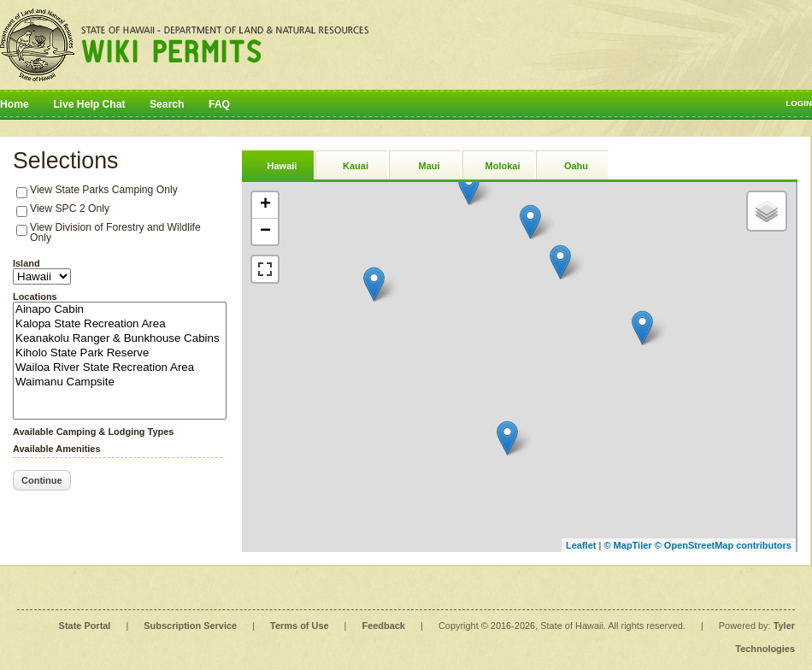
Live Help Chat (89, 104)
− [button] (265, 232)
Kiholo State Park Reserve (120, 353)
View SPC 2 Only (70, 209)
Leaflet (581, 545)
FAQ (219, 104)
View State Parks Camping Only (104, 190)
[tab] (278, 165)
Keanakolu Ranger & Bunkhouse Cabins (120, 339)
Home (15, 104)
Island (26, 263)
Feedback (384, 626)
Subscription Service (190, 626)
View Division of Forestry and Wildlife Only (115, 232)
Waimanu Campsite (120, 382)
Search (167, 104)
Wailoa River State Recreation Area (120, 368)
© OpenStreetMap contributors (723, 545)
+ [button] (265, 205)
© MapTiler (627, 545)
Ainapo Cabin (120, 310)
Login (799, 103)
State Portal (85, 626)
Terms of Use (299, 626)
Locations (35, 297)
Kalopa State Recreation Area (120, 324)
